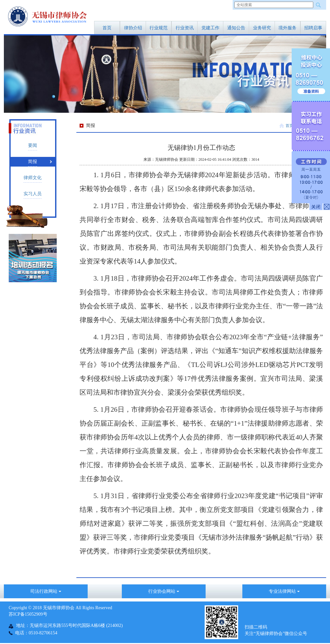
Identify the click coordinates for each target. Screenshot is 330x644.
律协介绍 (133, 28)
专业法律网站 (284, 591)
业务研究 (262, 28)
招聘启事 (313, 28)
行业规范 (159, 28)
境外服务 (287, 28)
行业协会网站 (164, 591)
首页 (107, 28)
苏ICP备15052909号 (28, 614)
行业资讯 (185, 28)
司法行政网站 (46, 591)
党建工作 (210, 28)
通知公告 (236, 28)
